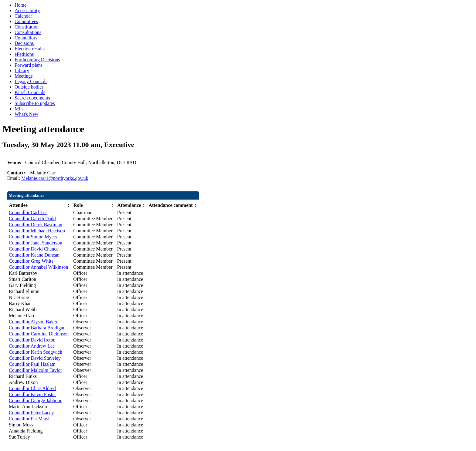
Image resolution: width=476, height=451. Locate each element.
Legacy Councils (31, 81)
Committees (26, 21)
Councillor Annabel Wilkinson (39, 267)
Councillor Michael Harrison (37, 231)
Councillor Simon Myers (33, 237)
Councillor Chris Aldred (32, 388)
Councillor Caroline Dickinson (39, 334)
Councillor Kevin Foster (32, 394)
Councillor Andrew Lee (32, 346)
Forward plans (29, 65)
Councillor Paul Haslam (32, 364)
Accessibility (27, 10)
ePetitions (24, 54)
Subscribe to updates (35, 103)
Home (20, 5)
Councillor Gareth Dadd (32, 219)
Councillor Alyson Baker (33, 322)
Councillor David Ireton (32, 340)
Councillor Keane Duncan (34, 255)
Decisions (24, 43)
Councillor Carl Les (28, 212)
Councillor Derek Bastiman (36, 225)
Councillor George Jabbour (35, 401)
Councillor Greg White (31, 261)
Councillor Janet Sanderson (36, 243)
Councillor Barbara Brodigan (37, 328)
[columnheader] (39, 205)
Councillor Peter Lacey (31, 413)
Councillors (26, 38)
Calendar (23, 16)
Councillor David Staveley (35, 358)
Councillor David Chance (34, 249)
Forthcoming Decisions (37, 60)
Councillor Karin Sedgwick (36, 352)
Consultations (28, 32)
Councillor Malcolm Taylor (35, 370)
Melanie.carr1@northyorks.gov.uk (55, 178)
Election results (30, 49)
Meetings (24, 76)
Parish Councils (30, 92)
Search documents (32, 98)
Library (22, 71)
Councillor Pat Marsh (30, 419)
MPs (19, 109)
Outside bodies (29, 87)
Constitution (27, 27)
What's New (26, 114)
